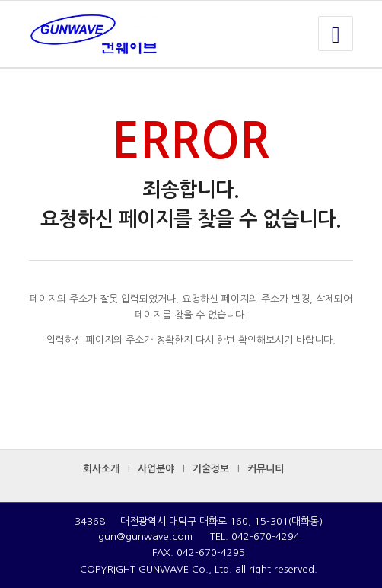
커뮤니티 (266, 469)
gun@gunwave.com (145, 537)
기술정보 (211, 469)
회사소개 (101, 469)
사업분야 (156, 469)
